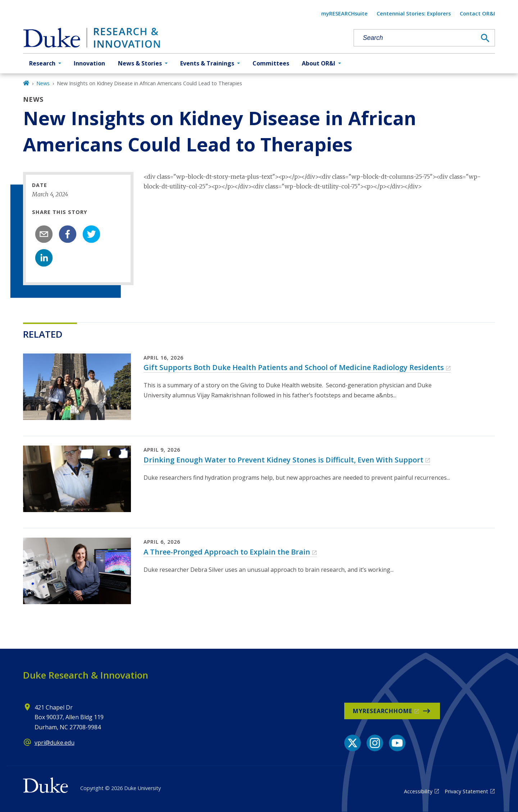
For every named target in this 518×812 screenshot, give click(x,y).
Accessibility (418, 791)
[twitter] (91, 234)
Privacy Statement (466, 791)
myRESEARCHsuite (344, 13)
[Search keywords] (415, 38)
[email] (44, 234)
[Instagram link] (375, 743)
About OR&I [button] (319, 63)
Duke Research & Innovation (86, 675)
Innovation (89, 63)
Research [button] (42, 63)
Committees (271, 63)
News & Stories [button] (140, 63)
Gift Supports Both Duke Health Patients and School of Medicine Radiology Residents (294, 367)
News (43, 83)
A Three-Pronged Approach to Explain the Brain (227, 552)
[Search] (485, 38)
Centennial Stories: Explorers (414, 13)
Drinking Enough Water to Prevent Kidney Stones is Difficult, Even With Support (283, 460)
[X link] (353, 743)
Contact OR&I (477, 13)
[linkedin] (44, 258)
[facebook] (68, 234)
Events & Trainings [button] (207, 63)
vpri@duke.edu (54, 743)
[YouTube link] (397, 743)
